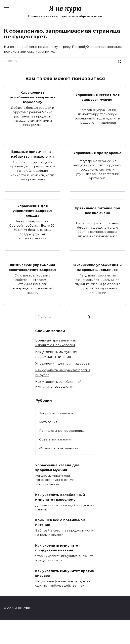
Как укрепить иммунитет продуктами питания (58, 548)
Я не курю (65, 8)
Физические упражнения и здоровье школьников (97, 267)
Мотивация (48, 422)
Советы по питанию (55, 439)
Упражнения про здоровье (97, 153)
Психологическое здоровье (62, 431)
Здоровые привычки (56, 413)
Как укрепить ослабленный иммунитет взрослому (33, 97)
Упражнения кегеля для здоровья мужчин (98, 97)
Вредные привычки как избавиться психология (32, 154)
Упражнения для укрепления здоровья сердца (33, 211)
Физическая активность (59, 448)
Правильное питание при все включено (97, 211)
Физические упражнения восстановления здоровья (33, 267)
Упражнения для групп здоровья (63, 363)
